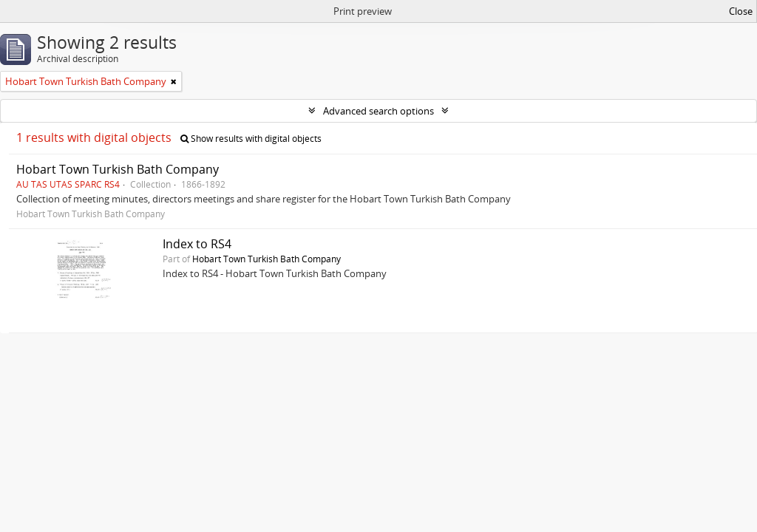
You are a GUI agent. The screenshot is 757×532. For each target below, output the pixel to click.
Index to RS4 (197, 244)
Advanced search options (378, 111)
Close (741, 11)
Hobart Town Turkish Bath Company (118, 169)
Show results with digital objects (251, 139)
